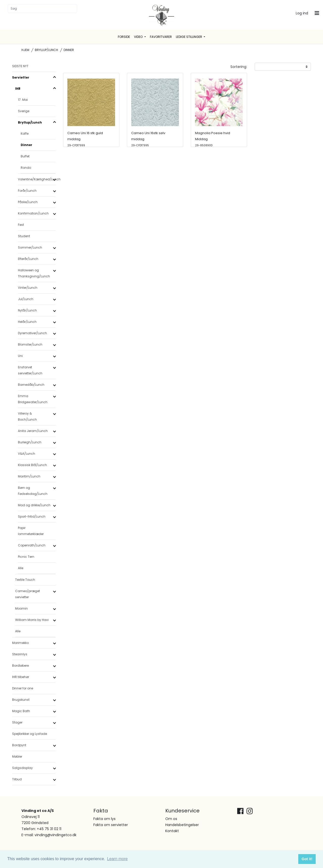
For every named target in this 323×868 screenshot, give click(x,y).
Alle (21, 568)
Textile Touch (25, 580)
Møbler (17, 756)
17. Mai (23, 100)
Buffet (25, 156)
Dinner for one (23, 688)
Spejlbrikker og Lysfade (30, 734)
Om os (171, 819)
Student (24, 236)
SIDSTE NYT (20, 66)
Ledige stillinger (189, 37)
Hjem (25, 50)
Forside (124, 37)
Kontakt (172, 831)
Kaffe (25, 134)
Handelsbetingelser (182, 825)
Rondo (26, 168)
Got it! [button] (307, 859)
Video (139, 37)
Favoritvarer (161, 37)
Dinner (26, 145)
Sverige (24, 111)
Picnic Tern (26, 557)
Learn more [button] (117, 859)
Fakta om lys (104, 819)
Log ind (302, 13)
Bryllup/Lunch (46, 50)
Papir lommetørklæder (31, 531)
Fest (21, 225)
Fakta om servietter (111, 825)
